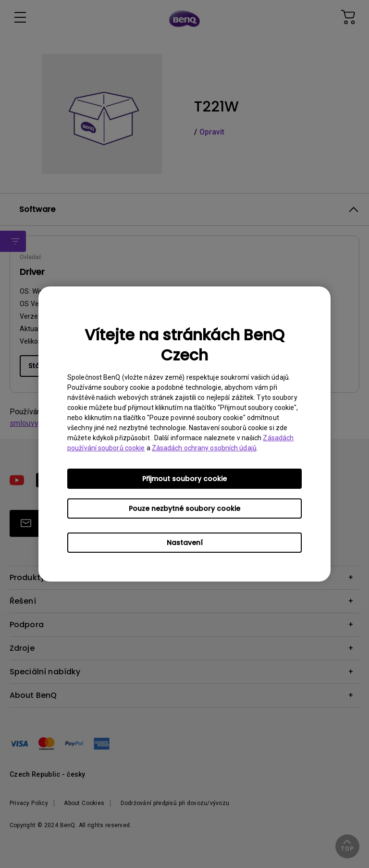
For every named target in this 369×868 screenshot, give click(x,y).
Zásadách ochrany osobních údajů (204, 448)
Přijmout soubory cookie (184, 479)
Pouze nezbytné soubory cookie (184, 508)
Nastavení (185, 543)
